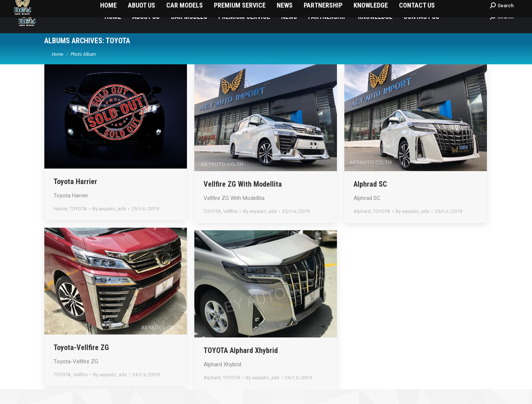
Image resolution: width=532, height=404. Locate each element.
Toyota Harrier (75, 196)
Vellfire (230, 226)
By (109, 223)
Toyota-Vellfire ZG (81, 362)
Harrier (60, 223)
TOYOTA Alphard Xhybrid (241, 365)
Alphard (362, 226)
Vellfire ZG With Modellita (243, 199)
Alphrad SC (370, 199)
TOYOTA (78, 223)
